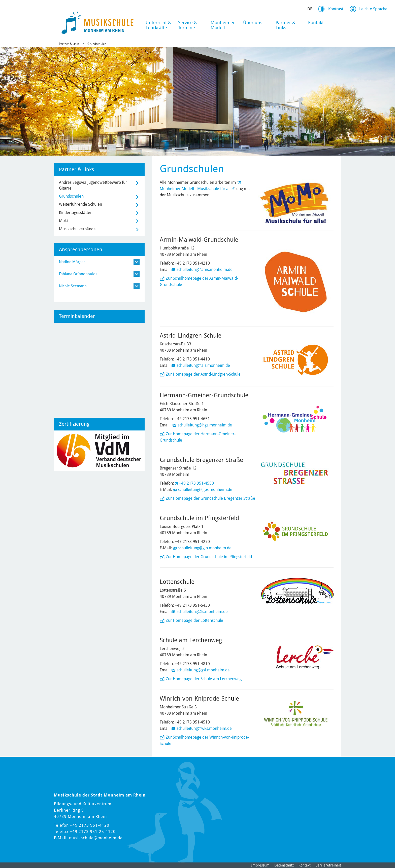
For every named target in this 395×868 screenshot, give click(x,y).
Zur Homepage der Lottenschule (194, 620)
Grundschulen (97, 44)
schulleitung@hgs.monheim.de (205, 425)
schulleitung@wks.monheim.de (204, 728)
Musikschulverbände (77, 229)
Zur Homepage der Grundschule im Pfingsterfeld (209, 557)
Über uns (253, 23)
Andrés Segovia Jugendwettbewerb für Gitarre (93, 185)
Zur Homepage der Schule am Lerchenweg (204, 679)
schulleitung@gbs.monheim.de (205, 490)
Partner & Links (286, 25)
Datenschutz (284, 865)
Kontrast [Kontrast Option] (336, 9)
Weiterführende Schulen (80, 204)
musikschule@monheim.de (96, 838)
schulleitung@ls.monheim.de (202, 612)
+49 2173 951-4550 (196, 483)
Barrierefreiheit (328, 865)
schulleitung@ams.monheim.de (205, 269)
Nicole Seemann (73, 286)
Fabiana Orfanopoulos (78, 274)
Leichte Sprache (373, 9)
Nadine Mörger (72, 262)
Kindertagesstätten (76, 213)
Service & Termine (188, 25)
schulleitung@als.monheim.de (203, 365)
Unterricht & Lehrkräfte (158, 25)
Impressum (260, 865)
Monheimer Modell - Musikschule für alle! (197, 189)
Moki (63, 221)
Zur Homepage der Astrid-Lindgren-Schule (203, 374)
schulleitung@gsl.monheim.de (203, 670)
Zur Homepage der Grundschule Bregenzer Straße (210, 498)
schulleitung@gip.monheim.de (205, 548)
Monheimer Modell (223, 25)
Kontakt (316, 23)
